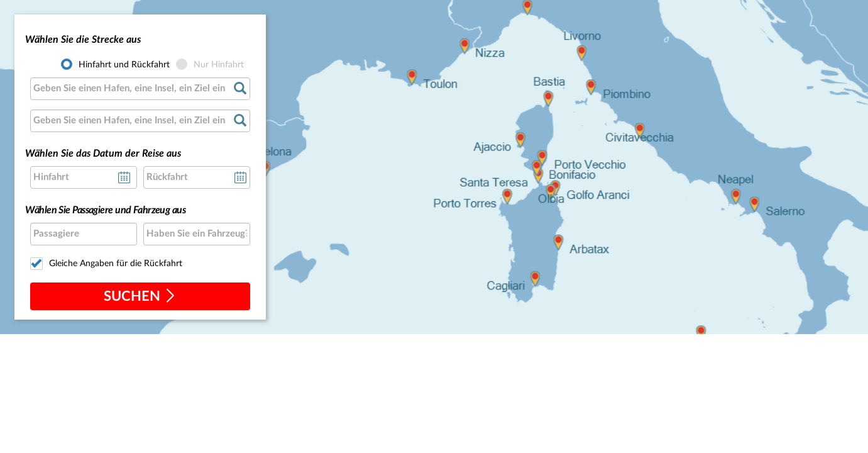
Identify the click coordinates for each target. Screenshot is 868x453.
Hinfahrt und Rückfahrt (124, 65)
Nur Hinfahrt (219, 65)
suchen (140, 296)
